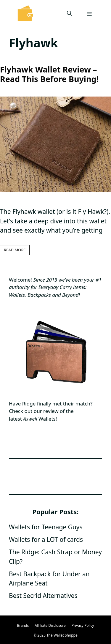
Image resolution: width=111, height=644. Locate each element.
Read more (15, 250)
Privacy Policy (83, 625)
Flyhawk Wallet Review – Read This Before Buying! (49, 74)
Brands (23, 625)
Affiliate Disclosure (50, 625)
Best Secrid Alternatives (43, 596)
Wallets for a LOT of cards (46, 539)
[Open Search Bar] (69, 13)
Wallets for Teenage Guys (46, 527)
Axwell (30, 419)
